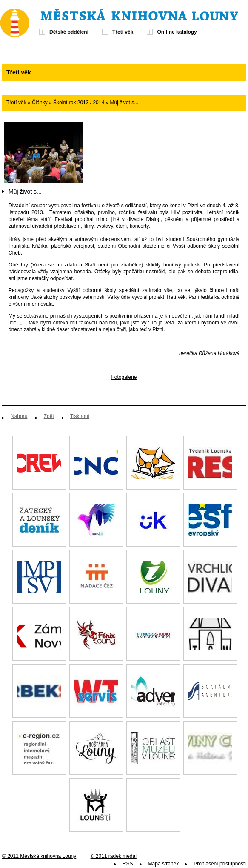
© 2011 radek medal (114, 856)
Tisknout (80, 416)
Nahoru (19, 416)
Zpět (49, 416)
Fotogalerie (124, 377)
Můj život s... (124, 103)
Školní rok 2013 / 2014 (79, 103)
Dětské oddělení (69, 32)
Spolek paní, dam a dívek (153, 805)
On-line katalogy (177, 32)
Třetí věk (123, 32)
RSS (128, 864)
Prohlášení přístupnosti (220, 864)
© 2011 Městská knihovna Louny (39, 856)
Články (40, 103)
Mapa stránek (164, 864)
